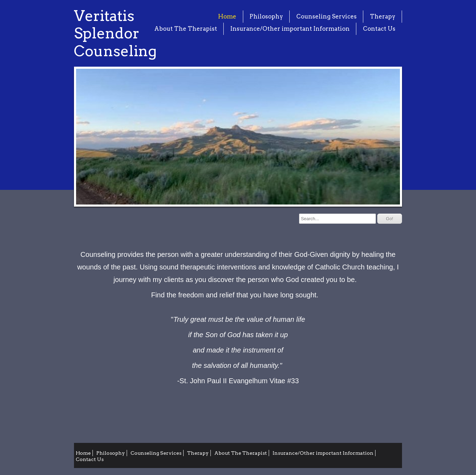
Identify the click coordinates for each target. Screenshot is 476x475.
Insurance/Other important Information (290, 29)
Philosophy (266, 16)
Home (227, 16)
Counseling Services (326, 16)
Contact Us (379, 29)
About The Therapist (186, 29)
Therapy (383, 16)
